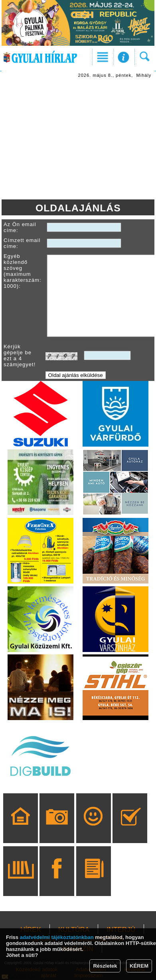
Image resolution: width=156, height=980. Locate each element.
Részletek (105, 966)
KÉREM (139, 966)
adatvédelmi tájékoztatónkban (57, 937)
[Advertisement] (78, 140)
